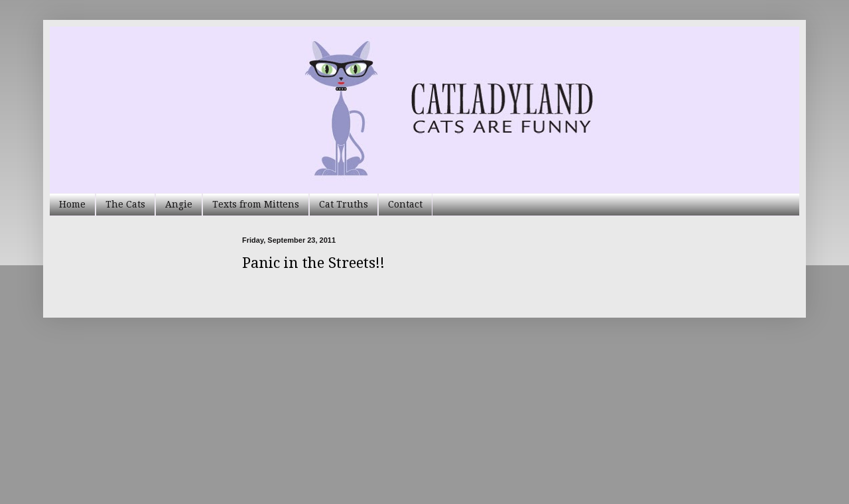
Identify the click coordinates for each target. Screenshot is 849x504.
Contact (405, 204)
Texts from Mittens (256, 204)
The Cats (125, 204)
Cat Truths (344, 204)
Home (72, 204)
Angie (179, 204)
